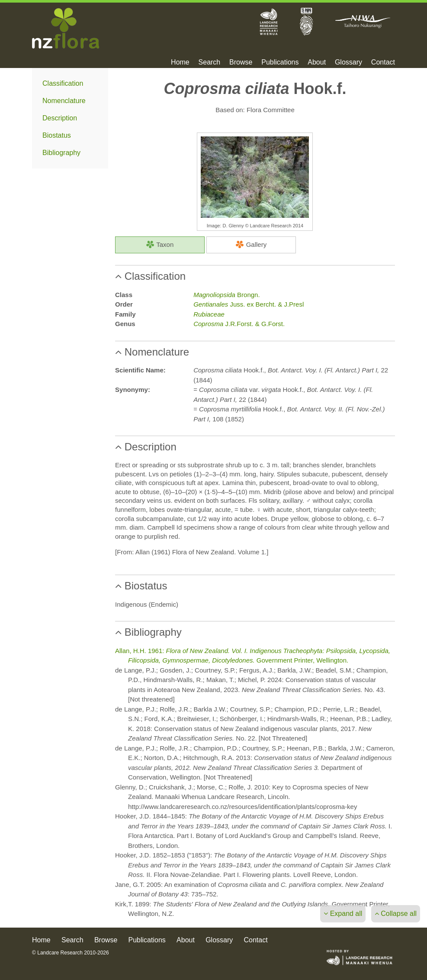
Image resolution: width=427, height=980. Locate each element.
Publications (280, 62)
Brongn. (226, 295)
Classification (63, 83)
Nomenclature (64, 101)
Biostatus (57, 135)
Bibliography (61, 153)
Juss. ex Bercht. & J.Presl (249, 304)
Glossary (348, 62)
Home (180, 62)
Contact (383, 62)
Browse (241, 62)
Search (210, 62)
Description (60, 118)
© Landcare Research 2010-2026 (71, 953)
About (317, 62)
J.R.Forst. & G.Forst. (239, 324)
